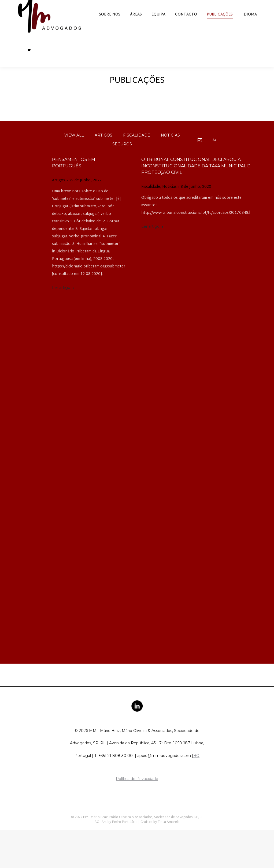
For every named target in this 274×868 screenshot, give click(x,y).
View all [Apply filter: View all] (74, 145)
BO (196, 765)
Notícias (169, 197)
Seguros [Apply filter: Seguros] (122, 154)
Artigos (59, 190)
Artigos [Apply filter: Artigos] (103, 145)
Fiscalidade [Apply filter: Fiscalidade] (137, 145)
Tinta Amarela (169, 832)
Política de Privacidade (137, 788)
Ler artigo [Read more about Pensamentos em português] (63, 297)
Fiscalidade (151, 197)
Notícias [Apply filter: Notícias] (170, 145)
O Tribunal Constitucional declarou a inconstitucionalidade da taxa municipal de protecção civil (197, 176)
